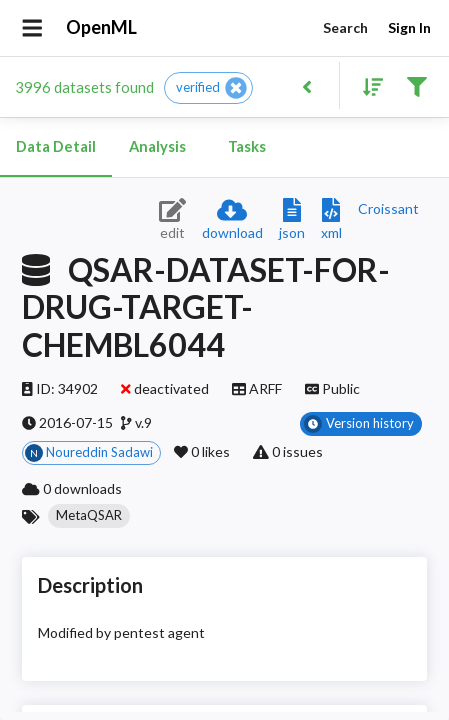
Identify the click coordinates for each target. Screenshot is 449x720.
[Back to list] (306, 85)
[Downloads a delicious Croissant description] (388, 208)
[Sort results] (367, 85)
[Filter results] (416, 85)
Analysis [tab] (157, 147)
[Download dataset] (232, 220)
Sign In (409, 28)
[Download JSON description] (292, 220)
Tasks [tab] (247, 147)
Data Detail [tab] (56, 147)
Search (345, 28)
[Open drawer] (32, 28)
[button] (208, 88)
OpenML (102, 28)
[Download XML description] (331, 220)
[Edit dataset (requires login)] (172, 220)
